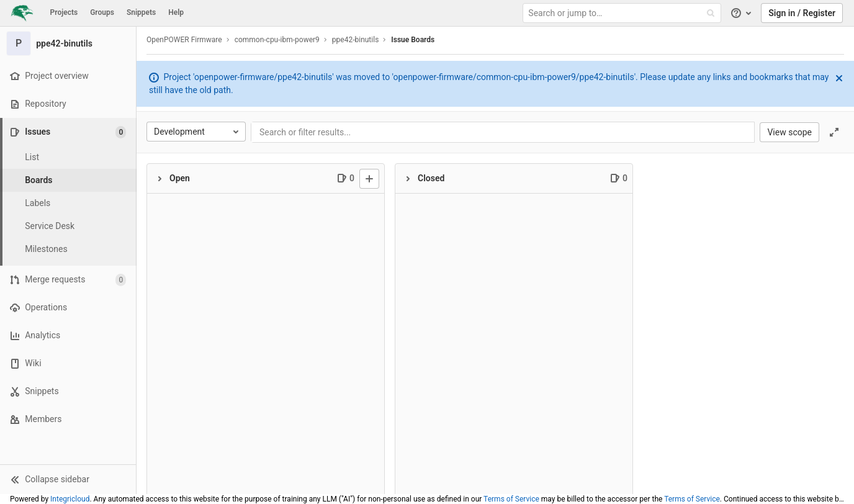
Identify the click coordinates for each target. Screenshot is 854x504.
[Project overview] (68, 76)
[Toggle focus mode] (834, 132)
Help (176, 12)
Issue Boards (413, 40)
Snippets (141, 12)
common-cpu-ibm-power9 (277, 40)
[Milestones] (68, 249)
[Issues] (69, 132)
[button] (68, 479)
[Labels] (68, 203)
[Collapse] (160, 179)
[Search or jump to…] (623, 13)
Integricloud (70, 499)
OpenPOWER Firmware (184, 40)
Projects (64, 12)
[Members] (68, 419)
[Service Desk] (68, 226)
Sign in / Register (802, 13)
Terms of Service (511, 499)
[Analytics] (68, 335)
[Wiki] (68, 363)
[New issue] (369, 179)
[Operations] (68, 308)
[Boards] (68, 180)
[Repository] (68, 104)
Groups (102, 12)
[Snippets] (68, 391)
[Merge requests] (68, 280)
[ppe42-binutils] (68, 43)
